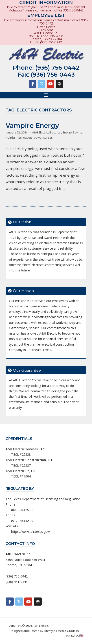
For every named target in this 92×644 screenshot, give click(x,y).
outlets (28, 138)
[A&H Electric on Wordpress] (59, 84)
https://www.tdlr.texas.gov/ (31, 532)
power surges (43, 138)
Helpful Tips (14, 138)
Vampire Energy (32, 125)
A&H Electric (40, 132)
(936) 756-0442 (57, 68)
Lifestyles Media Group (60, 631)
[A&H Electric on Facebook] (33, 84)
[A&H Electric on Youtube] (50, 84)
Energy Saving (72, 132)
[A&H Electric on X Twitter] (42, 84)
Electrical (55, 132)
